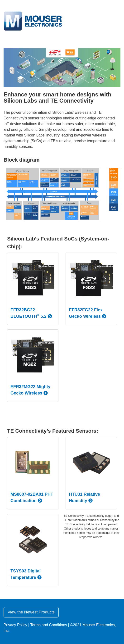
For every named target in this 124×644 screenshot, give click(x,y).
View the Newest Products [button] (31, 612)
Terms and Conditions (49, 625)
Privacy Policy (15, 625)
